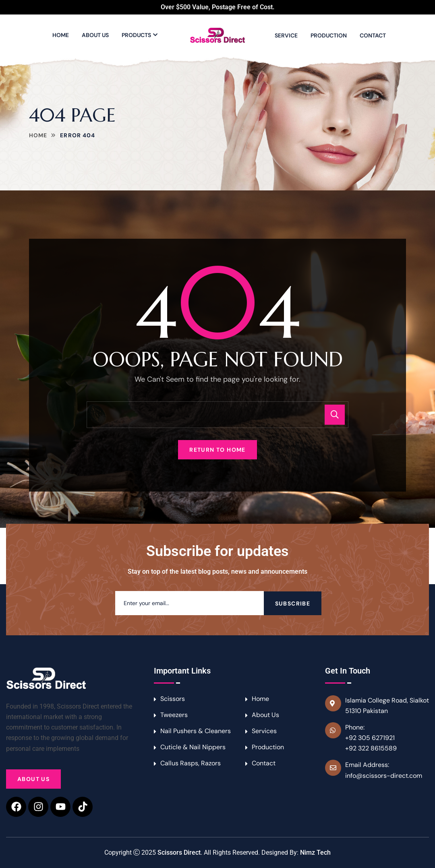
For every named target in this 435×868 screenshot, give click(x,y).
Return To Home (217, 450)
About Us (95, 35)
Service (286, 35)
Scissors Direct (179, 852)
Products (136, 35)
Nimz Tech (315, 852)
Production (329, 35)
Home (61, 35)
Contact (373, 35)
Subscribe (293, 603)
